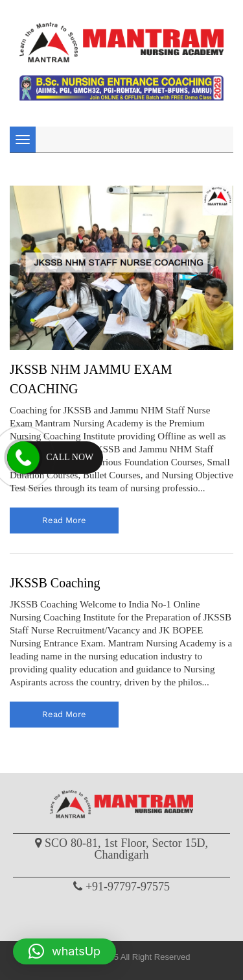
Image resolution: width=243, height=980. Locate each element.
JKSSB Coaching (55, 583)
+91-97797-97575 (128, 887)
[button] (64, 951)
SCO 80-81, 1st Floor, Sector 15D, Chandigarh (126, 849)
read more (64, 520)
